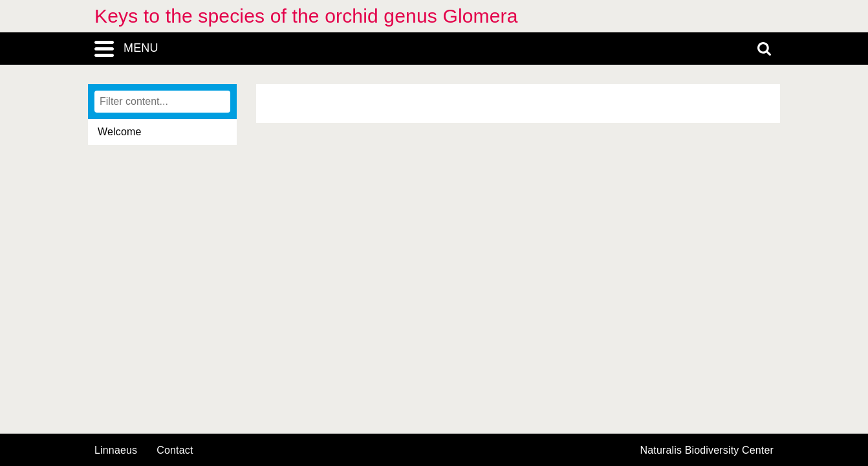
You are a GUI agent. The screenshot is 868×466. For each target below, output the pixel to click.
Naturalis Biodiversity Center (707, 450)
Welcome (120, 132)
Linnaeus (116, 450)
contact (175, 450)
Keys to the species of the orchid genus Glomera (306, 16)
